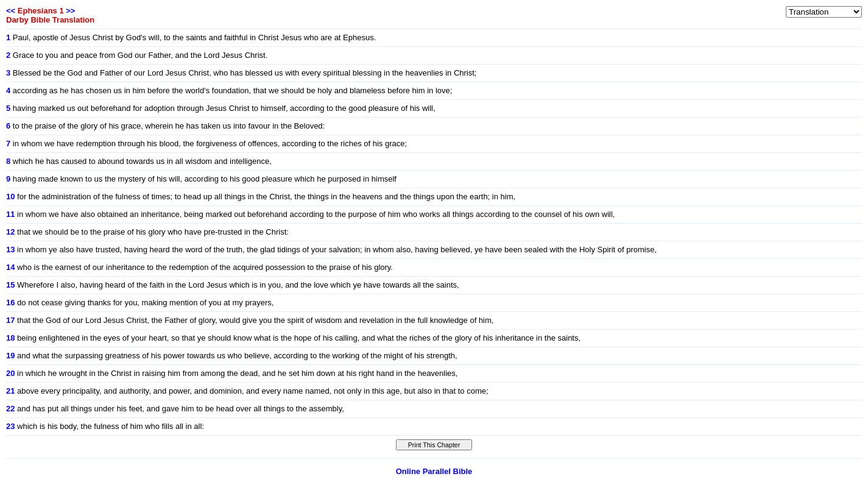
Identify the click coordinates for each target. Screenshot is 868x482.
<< (11, 11)
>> (70, 11)
